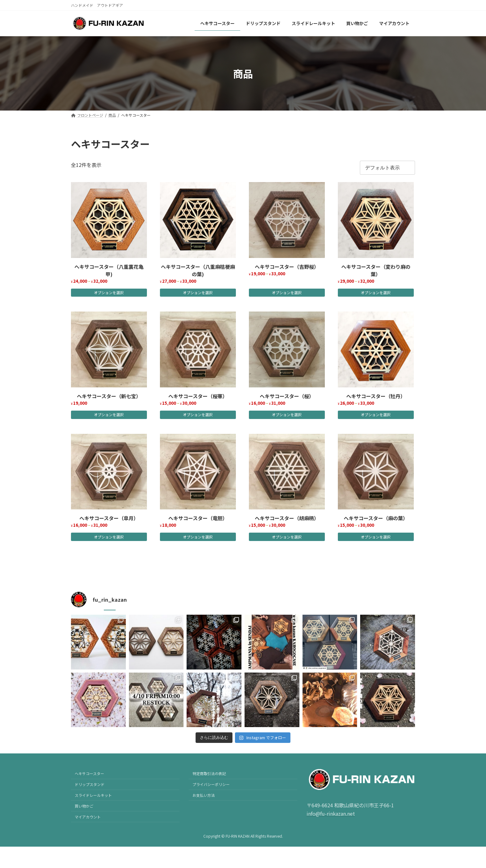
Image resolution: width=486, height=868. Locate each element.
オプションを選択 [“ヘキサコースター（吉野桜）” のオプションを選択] (287, 292)
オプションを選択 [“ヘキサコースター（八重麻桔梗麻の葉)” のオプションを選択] (198, 292)
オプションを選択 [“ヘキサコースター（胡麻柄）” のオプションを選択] (287, 537)
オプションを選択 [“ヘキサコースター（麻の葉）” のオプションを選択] (376, 537)
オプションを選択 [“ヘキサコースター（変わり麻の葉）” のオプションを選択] (376, 292)
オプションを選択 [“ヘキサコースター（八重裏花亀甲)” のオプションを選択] (109, 292)
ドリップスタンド (90, 784)
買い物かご (84, 806)
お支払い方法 (204, 795)
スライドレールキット (93, 795)
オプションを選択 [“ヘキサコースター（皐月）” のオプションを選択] (109, 537)
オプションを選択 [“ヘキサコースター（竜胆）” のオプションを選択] (198, 537)
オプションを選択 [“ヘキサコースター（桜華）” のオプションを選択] (198, 414)
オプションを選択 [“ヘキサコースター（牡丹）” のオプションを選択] (376, 414)
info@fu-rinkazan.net (331, 813)
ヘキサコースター (89, 773)
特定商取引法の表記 (209, 773)
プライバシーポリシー (211, 784)
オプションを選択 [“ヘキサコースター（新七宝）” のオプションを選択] (109, 414)
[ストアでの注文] (387, 168)
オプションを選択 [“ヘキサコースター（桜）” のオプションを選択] (287, 414)
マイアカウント (88, 816)
